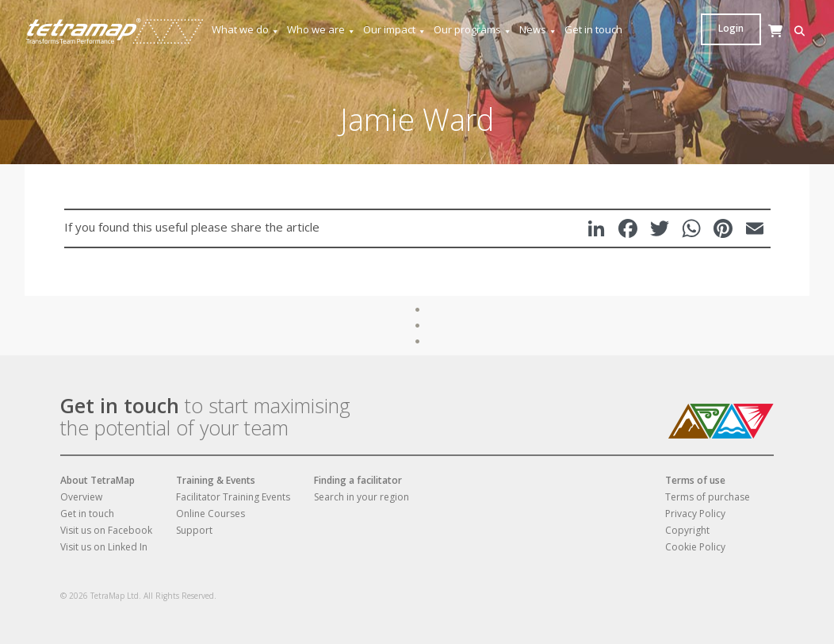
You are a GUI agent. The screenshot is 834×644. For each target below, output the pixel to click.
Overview (81, 497)
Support (194, 530)
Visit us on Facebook (106, 530)
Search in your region (362, 497)
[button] (710, 31)
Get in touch (593, 29)
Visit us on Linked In (104, 547)
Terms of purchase (708, 497)
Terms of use (695, 480)
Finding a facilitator (358, 480)
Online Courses (210, 514)
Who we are (321, 30)
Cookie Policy (695, 547)
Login (779, 28)
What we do (246, 30)
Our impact (395, 30)
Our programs (473, 30)
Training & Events (216, 480)
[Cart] (734, 46)
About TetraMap (98, 480)
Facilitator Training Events (233, 497)
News (538, 30)
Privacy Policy (695, 514)
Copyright (687, 530)
